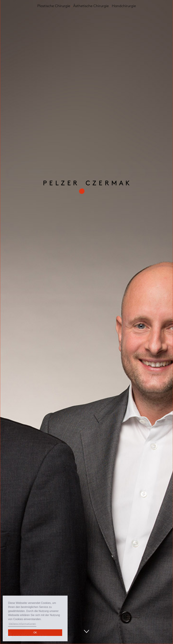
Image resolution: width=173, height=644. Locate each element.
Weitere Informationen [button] (22, 624)
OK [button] (35, 632)
